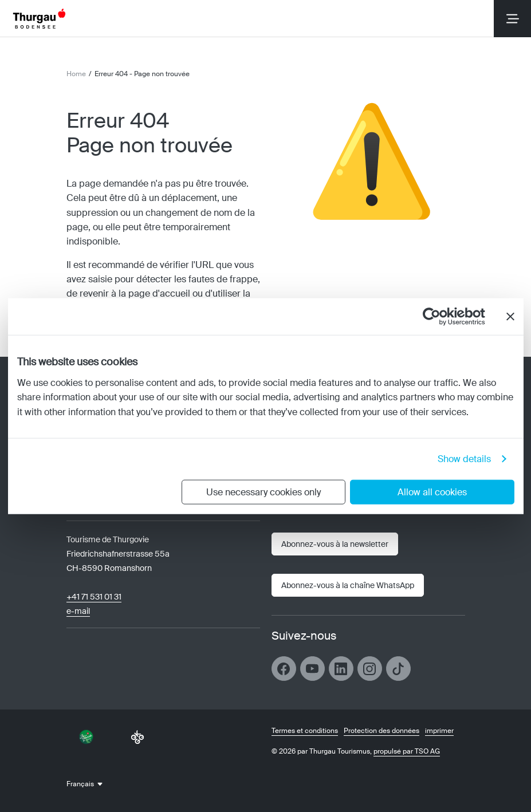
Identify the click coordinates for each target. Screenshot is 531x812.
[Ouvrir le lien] (348, 585)
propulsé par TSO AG (407, 751)
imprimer (439, 731)
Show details (464, 458)
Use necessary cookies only (263, 492)
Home (76, 74)
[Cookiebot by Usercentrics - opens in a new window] (435, 317)
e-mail (78, 611)
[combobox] (92, 784)
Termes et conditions (305, 731)
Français (80, 784)
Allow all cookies (432, 492)
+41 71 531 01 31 (94, 597)
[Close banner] (510, 317)
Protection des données (381, 731)
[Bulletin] (335, 544)
